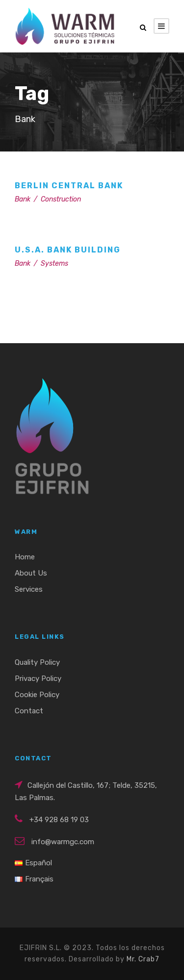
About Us (31, 573)
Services (29, 589)
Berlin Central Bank (69, 186)
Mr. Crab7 (143, 959)
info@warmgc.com (63, 842)
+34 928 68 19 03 (59, 820)
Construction (61, 199)
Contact (29, 711)
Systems (54, 264)
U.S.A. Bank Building (68, 250)
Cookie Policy (37, 695)
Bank (23, 199)
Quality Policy (37, 662)
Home (25, 557)
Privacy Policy (38, 678)
